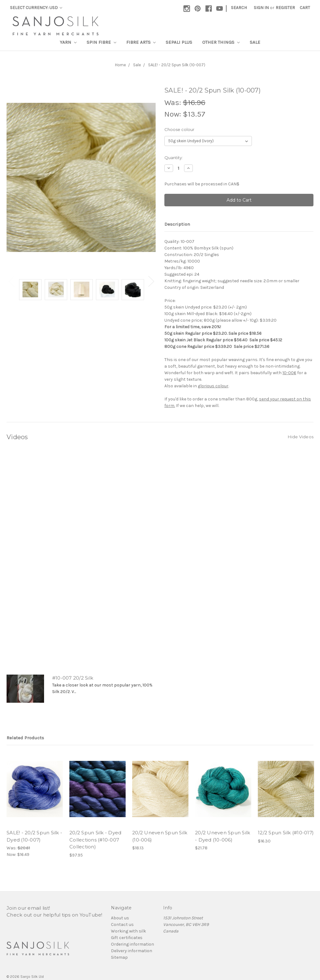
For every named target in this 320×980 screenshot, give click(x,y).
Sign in (261, 8)
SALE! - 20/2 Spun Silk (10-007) (177, 65)
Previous (11, 281)
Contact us (122, 925)
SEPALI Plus (179, 42)
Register (285, 8)
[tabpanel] (30, 291)
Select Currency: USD (36, 8)
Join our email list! (28, 908)
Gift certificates (127, 938)
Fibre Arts (141, 42)
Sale (255, 42)
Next (151, 281)
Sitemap (119, 957)
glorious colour (213, 386)
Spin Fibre (101, 42)
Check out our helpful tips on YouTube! (55, 915)
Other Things (221, 42)
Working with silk (128, 931)
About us (120, 918)
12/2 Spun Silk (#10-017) (286, 833)
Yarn (68, 42)
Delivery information (132, 951)
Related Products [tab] (25, 738)
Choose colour (179, 129)
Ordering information (132, 944)
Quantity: (174, 158)
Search (239, 8)
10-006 (289, 373)
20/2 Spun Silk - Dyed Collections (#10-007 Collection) (95, 840)
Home (120, 65)
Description (177, 224)
